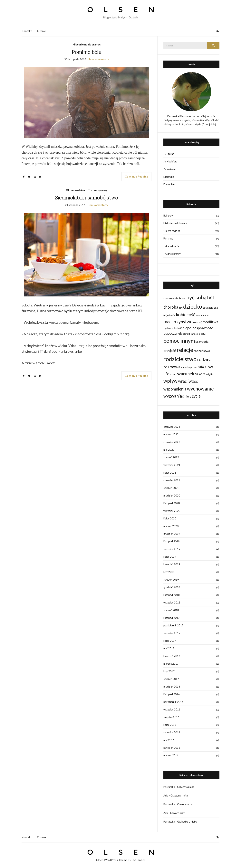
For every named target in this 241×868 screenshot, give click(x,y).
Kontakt (27, 31)
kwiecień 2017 (172, 656)
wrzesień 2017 (172, 633)
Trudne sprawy (98, 190)
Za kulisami (170, 169)
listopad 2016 (172, 694)
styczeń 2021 (171, 488)
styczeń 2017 (171, 679)
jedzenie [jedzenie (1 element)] (171, 315)
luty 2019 (169, 572)
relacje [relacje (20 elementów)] (185, 350)
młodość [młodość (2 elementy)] (177, 328)
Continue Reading (136, 176)
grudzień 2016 (172, 687)
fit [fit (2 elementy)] (165, 315)
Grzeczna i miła (186, 787)
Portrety (168, 238)
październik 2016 (173, 702)
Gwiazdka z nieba (187, 822)
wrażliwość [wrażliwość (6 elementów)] (188, 381)
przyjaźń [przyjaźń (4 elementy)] (170, 351)
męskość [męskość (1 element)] (167, 328)
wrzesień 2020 (172, 511)
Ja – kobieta (170, 161)
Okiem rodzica (75, 190)
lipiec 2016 (170, 725)
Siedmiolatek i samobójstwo (87, 198)
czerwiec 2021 (172, 480)
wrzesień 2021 (172, 465)
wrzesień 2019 (172, 549)
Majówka (169, 177)
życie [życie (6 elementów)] (196, 396)
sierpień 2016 (171, 717)
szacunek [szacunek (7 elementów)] (186, 374)
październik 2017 (173, 625)
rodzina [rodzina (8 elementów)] (204, 359)
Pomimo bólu (87, 52)
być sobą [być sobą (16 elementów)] (196, 297)
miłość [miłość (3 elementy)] (198, 322)
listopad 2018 (172, 595)
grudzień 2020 (172, 496)
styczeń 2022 (171, 457)
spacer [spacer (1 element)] (173, 374)
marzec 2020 (171, 526)
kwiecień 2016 (172, 748)
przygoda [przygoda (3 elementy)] (202, 341)
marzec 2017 (171, 664)
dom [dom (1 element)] (181, 308)
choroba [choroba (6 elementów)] (171, 307)
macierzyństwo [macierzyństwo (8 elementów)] (178, 322)
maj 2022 (169, 450)
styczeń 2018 (171, 610)
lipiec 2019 (170, 557)
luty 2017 (169, 671)
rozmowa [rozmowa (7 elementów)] (172, 367)
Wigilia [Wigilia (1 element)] (210, 374)
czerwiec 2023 (172, 427)
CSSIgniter (138, 860)
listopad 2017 (172, 618)
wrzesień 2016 (172, 709)
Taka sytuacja (171, 246)
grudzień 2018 (172, 587)
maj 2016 (169, 740)
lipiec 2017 (170, 641)
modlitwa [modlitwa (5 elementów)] (211, 322)
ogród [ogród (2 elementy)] (186, 334)
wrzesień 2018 (172, 603)
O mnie (41, 31)
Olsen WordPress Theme (112, 860)
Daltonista (169, 184)
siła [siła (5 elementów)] (201, 367)
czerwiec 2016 (172, 732)
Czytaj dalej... (210, 124)
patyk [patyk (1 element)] (203, 334)
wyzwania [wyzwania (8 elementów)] (173, 396)
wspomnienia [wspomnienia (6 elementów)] (175, 389)
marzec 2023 (171, 434)
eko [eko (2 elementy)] (216, 308)
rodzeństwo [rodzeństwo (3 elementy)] (202, 351)
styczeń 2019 (171, 580)
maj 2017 (169, 648)
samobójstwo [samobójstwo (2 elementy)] (189, 367)
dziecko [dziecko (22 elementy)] (193, 306)
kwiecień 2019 (172, 564)
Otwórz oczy (184, 804)
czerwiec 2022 (172, 442)
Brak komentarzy (99, 59)
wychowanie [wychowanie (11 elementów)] (200, 389)
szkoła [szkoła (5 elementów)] (200, 374)
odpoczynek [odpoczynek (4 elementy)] (173, 333)
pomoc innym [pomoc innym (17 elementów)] (179, 341)
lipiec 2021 (170, 473)
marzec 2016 (171, 755)
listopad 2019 (172, 541)
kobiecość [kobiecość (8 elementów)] (186, 315)
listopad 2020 (172, 503)
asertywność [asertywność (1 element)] (169, 299)
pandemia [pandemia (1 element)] (195, 334)
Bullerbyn (169, 216)
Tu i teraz (169, 154)
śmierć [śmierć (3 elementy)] (187, 396)
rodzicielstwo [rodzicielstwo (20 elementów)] (180, 359)
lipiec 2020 (170, 518)
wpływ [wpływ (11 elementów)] (170, 381)
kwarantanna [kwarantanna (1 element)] (202, 315)
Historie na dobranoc (87, 44)
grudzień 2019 (172, 534)
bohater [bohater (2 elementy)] (181, 298)
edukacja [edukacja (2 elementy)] (208, 308)
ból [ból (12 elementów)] (210, 297)
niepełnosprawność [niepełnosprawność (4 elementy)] (198, 328)
